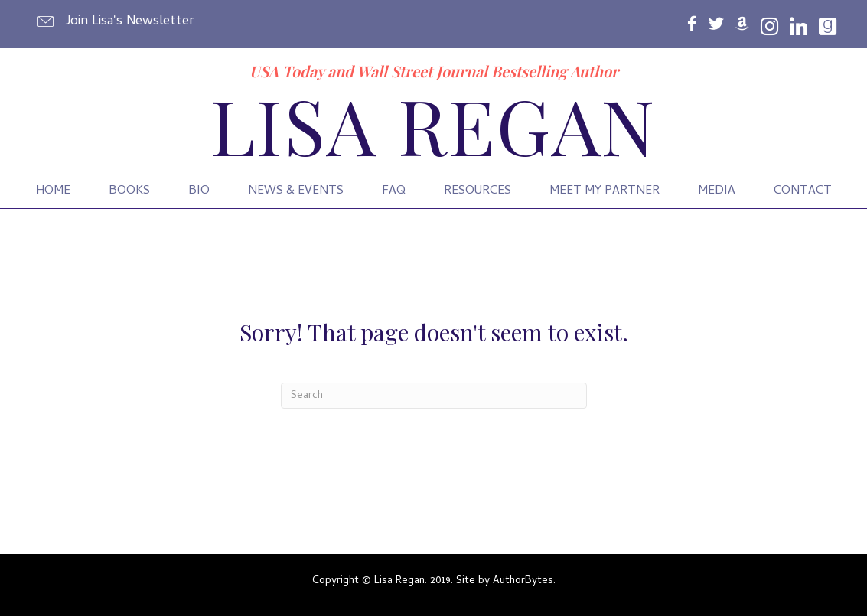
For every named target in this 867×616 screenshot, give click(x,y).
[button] (117, 22)
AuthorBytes (523, 581)
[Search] (434, 396)
